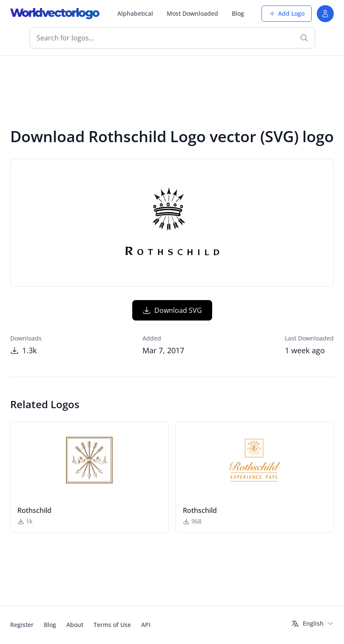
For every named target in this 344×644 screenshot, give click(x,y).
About (75, 625)
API (146, 625)
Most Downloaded (192, 13)
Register (22, 625)
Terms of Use (112, 625)
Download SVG (172, 310)
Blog (238, 13)
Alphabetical (135, 13)
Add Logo (287, 13)
